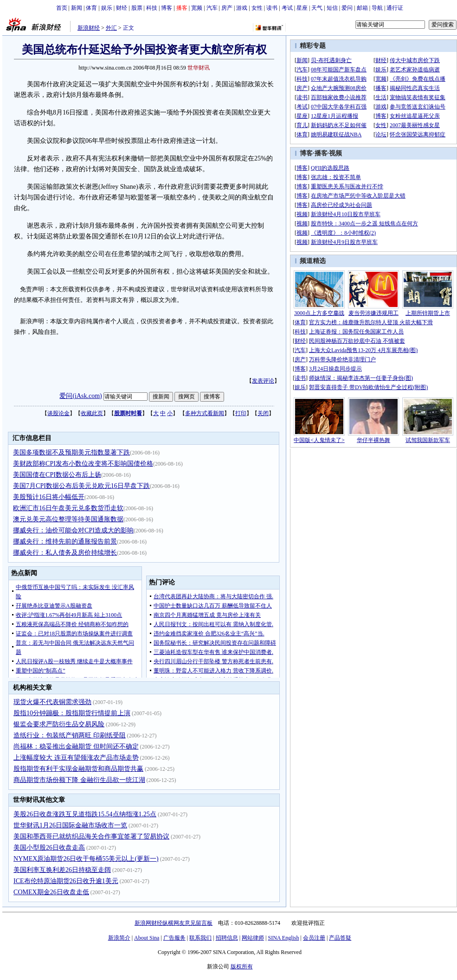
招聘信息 (227, 938)
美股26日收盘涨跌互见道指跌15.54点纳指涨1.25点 (85, 814)
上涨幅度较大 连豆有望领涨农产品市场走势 (76, 758)
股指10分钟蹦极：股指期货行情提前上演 (72, 713)
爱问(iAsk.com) (80, 396)
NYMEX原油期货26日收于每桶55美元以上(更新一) (86, 859)
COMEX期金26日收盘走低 (51, 892)
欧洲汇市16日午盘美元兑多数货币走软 (68, 508)
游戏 (242, 8)
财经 (122, 8)
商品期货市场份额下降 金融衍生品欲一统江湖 (79, 780)
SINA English (283, 938)
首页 (62, 8)
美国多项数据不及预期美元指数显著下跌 (71, 452)
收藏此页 (92, 413)
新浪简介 (119, 938)
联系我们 (200, 938)
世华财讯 (199, 68)
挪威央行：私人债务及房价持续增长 (65, 553)
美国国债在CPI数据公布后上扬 (57, 475)
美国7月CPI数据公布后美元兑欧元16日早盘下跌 (81, 486)
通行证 (395, 8)
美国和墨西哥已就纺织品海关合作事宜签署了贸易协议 (91, 836)
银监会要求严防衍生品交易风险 (59, 724)
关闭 (263, 413)
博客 (167, 8)
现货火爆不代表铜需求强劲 (52, 702)
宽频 (197, 8)
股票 (137, 8)
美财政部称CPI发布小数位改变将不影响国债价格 (83, 464)
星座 (302, 8)
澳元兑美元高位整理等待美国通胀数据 (68, 519)
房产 (227, 8)
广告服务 (174, 938)
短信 (332, 8)
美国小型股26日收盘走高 (49, 848)
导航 (377, 8)
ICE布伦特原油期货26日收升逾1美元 (66, 881)
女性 (257, 8)
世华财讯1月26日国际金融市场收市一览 (70, 825)
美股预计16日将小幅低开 (49, 497)
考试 (287, 8)
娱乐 (107, 8)
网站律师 (253, 938)
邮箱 (362, 8)
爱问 (347, 8)
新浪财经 (89, 28)
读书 (272, 8)
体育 (91, 8)
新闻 (77, 8)
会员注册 (314, 938)
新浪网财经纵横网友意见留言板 (174, 923)
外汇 (111, 28)
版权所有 (242, 967)
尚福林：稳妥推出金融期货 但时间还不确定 (76, 746)
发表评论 (263, 381)
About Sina (147, 938)
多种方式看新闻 (205, 413)
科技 (152, 8)
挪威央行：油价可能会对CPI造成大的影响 (73, 530)
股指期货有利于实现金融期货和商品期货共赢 (78, 769)
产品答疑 (340, 938)
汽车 (212, 8)
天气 (317, 8)
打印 (241, 413)
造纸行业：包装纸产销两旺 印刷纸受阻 (70, 735)
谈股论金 (58, 413)
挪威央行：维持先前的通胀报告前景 (65, 541)
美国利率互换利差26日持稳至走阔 (62, 870)
